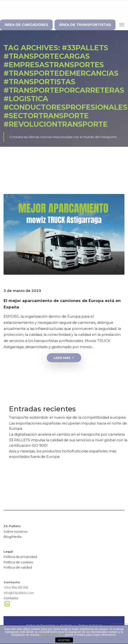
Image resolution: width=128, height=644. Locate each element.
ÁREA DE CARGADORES (26, 23)
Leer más (64, 358)
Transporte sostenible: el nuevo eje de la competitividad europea (67, 417)
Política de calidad (18, 567)
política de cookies (52, 635)
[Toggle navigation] (122, 24)
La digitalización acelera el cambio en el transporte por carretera (67, 434)
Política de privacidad (20, 557)
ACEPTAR (64, 640)
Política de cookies (18, 562)
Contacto (11, 598)
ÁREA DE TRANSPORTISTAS (85, 23)
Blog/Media (13, 537)
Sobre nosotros (15, 531)
